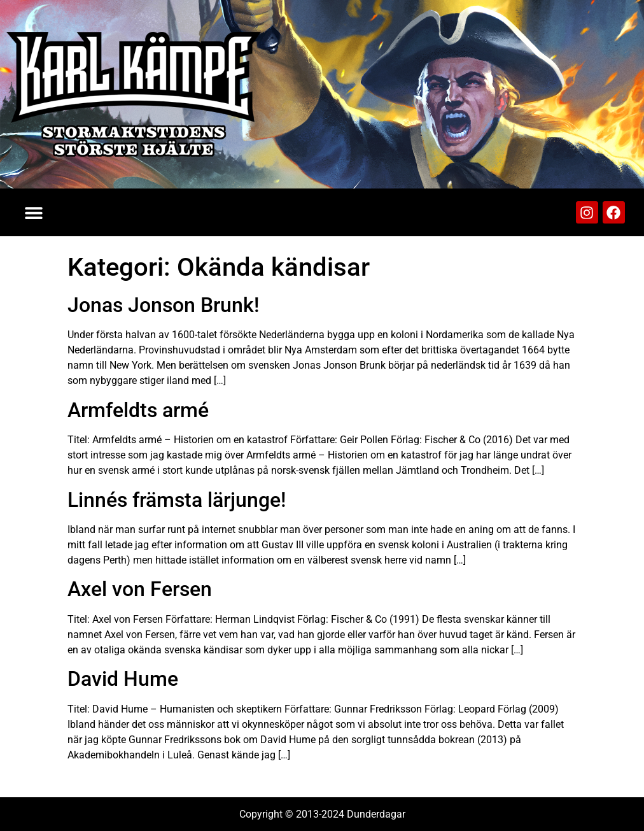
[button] (33, 212)
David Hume (123, 679)
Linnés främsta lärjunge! (177, 500)
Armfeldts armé (138, 410)
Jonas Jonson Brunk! (163, 305)
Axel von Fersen (140, 589)
